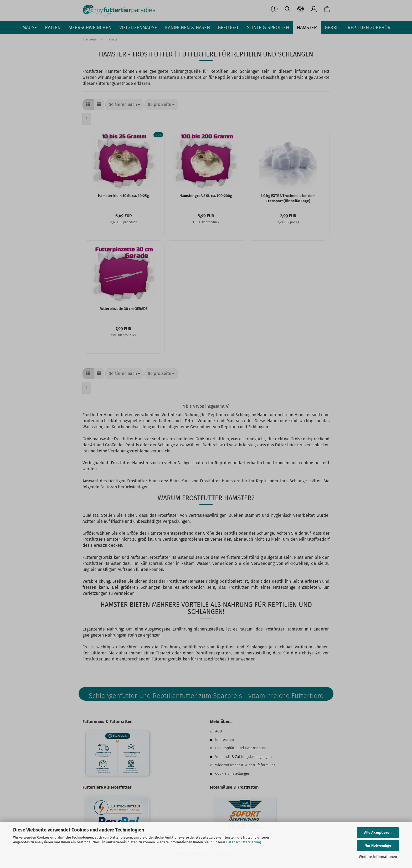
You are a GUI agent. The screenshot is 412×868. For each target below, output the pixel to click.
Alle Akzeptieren (378, 833)
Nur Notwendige (378, 846)
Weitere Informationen (378, 857)
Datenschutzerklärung (244, 842)
